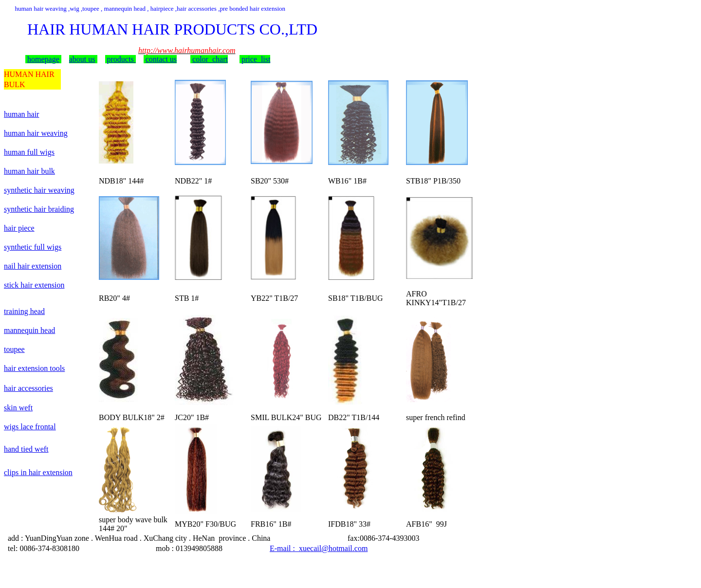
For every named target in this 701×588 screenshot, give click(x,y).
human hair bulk (29, 171)
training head (24, 311)
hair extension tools (34, 368)
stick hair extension (34, 285)
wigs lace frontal (30, 427)
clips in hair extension (38, 472)
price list (256, 59)
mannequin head (29, 330)
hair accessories (28, 388)
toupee (14, 349)
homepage (43, 59)
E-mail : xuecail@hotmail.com (319, 548)
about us (82, 59)
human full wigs (29, 152)
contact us (161, 59)
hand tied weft (26, 449)
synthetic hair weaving (39, 190)
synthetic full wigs (33, 247)
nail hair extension (33, 266)
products (121, 59)
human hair (21, 114)
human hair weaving (36, 133)
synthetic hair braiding (39, 209)
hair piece (19, 228)
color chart (210, 59)
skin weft (18, 408)
